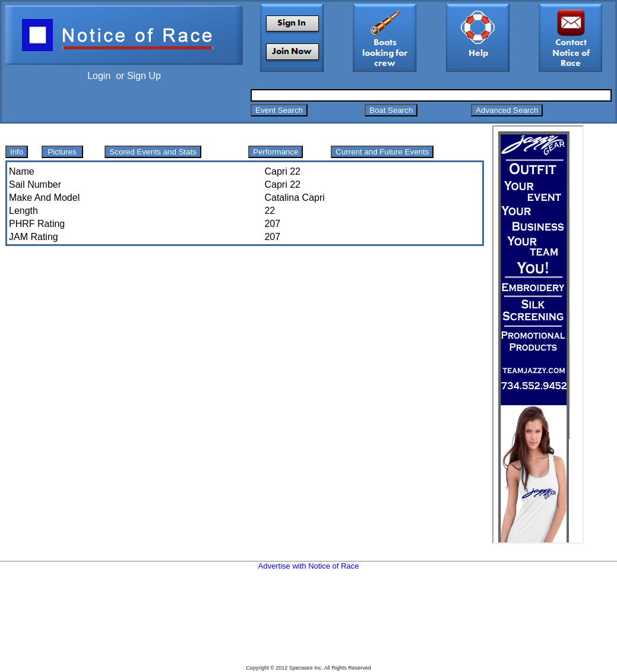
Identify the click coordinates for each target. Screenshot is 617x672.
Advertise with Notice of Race (309, 566)
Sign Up (144, 76)
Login (99, 76)
